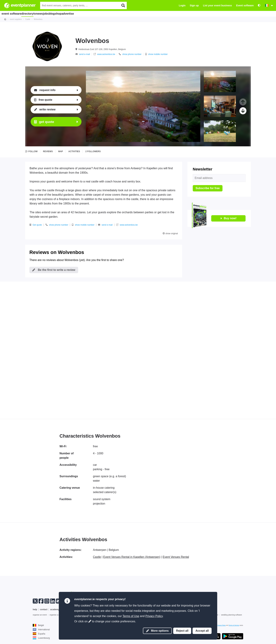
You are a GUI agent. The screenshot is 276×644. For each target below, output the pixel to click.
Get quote (36, 225)
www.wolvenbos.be (104, 54)
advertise (97, 14)
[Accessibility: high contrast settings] (259, 6)
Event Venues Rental (176, 557)
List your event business (217, 5)
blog (73, 14)
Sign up (194, 5)
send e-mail (83, 54)
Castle (97, 557)
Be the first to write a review (54, 270)
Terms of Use (131, 616)
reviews (48, 151)
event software (12, 14)
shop (83, 14)
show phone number (130, 54)
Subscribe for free (208, 188)
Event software (245, 5)
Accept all (202, 631)
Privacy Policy (154, 616)
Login (182, 5)
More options (157, 631)
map (61, 151)
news (52, 14)
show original (170, 234)
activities (74, 151)
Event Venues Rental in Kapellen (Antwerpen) (132, 557)
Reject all (182, 631)
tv (42, 14)
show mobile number (156, 54)
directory (31, 14)
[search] (123, 5)
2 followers (93, 151)
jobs (62, 14)
